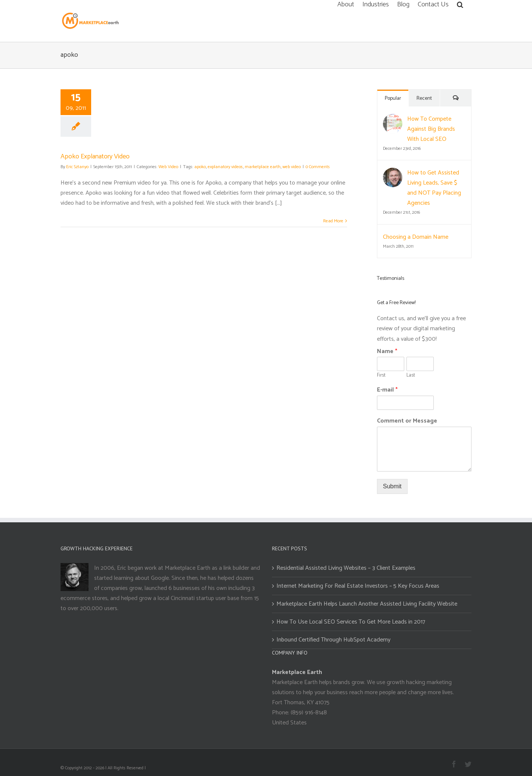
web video (292, 167)
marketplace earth (263, 167)
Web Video (168, 167)
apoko (200, 167)
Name (387, 352)
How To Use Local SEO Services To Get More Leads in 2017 (351, 622)
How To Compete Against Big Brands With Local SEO (431, 129)
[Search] (460, 4)
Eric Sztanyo (77, 167)
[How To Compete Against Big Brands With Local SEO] (393, 119)
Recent (424, 98)
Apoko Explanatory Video (95, 157)
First (381, 376)
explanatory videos (225, 167)
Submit (392, 486)
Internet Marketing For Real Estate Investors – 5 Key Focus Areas (358, 586)
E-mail (387, 390)
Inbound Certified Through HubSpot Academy (333, 640)
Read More (333, 221)
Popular (393, 98)
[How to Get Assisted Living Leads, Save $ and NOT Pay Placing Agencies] (393, 173)
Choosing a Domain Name (416, 237)
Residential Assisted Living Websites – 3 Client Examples (346, 568)
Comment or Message (407, 421)
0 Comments (318, 167)
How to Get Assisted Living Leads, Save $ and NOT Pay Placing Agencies (434, 188)
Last (411, 376)
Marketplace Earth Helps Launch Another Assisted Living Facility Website (367, 604)
